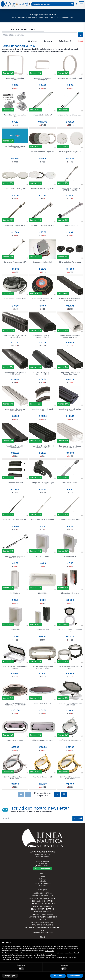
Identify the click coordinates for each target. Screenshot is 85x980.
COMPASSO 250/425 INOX (15, 225)
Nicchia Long (15, 593)
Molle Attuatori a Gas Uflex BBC (15, 520)
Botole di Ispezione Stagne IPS (15, 189)
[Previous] (28, 794)
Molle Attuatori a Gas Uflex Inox (42, 520)
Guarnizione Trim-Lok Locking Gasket (70, 410)
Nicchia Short (15, 630)
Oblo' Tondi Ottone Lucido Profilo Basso (70, 778)
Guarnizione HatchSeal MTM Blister (43, 300)
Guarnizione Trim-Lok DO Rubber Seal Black (43, 373)
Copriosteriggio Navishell (42, 262)
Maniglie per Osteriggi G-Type (43, 483)
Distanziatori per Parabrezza (70, 262)
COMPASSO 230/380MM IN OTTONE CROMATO (70, 189)
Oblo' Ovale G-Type (15, 740)
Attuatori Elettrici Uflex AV (43, 115)
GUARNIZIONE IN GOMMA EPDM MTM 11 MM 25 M (70, 300)
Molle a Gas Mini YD (70, 483)
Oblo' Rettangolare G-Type (43, 740)
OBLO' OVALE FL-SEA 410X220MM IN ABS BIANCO (70, 704)
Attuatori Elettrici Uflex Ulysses (70, 115)
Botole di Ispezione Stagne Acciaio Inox (15, 147)
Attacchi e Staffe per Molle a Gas (15, 116)
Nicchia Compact (43, 556)
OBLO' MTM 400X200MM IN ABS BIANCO (15, 668)
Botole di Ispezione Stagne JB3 (42, 189)
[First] (21, 794)
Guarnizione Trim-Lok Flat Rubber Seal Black (70, 373)
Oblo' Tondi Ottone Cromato (70, 740)
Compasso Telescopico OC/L (15, 262)
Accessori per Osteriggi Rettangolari (43, 79)
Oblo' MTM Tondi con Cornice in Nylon (70, 668)
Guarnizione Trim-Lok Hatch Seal (43, 410)
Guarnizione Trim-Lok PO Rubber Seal (15, 447)
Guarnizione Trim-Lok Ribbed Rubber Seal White (70, 447)
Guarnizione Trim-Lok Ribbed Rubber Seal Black (42, 447)
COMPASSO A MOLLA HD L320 (42, 225)
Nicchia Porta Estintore (70, 593)
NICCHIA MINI (42, 593)
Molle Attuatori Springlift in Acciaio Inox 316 (15, 557)
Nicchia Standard (43, 630)
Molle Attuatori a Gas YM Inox (70, 520)
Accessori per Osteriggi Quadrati (15, 79)
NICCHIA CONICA (70, 556)
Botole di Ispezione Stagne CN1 (43, 152)
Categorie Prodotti (23, 29)
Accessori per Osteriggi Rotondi (70, 78)
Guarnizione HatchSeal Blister (15, 299)
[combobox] (51, 4)
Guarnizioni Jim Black (15, 483)
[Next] (57, 794)
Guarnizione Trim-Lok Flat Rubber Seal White (15, 410)
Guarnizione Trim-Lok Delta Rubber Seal (15, 373)
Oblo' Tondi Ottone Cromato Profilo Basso (15, 778)
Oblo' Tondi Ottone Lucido (43, 777)
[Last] (64, 794)
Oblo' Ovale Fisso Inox (42, 704)
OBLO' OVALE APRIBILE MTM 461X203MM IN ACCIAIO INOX (15, 704)
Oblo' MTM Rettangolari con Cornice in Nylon (43, 668)
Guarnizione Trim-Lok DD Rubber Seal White (70, 337)
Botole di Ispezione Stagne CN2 (70, 152)
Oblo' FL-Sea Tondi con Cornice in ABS (70, 631)
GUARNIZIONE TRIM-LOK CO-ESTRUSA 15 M (15, 337)
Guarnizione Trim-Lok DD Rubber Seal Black (43, 337)
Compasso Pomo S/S (70, 225)
